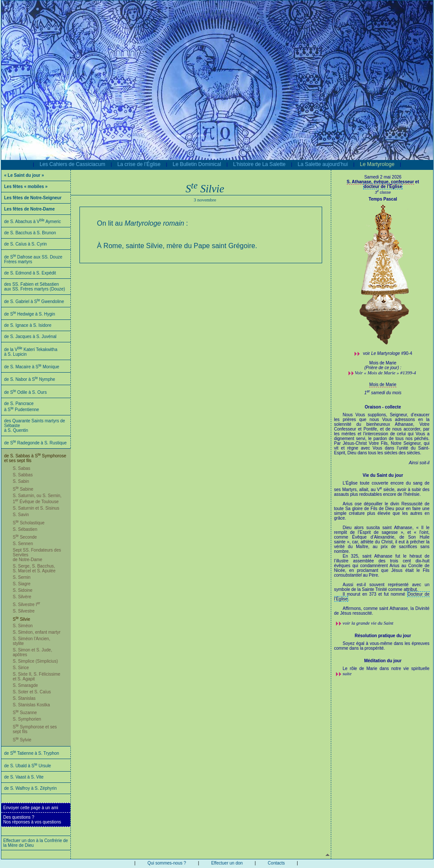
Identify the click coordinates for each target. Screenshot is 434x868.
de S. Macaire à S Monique (32, 367)
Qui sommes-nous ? (166, 863)
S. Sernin (22, 577)
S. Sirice (21, 668)
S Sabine (23, 489)
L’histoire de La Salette (259, 164)
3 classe (383, 192)
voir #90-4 (388, 353)
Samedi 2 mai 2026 (383, 177)
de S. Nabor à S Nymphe (30, 379)
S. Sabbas (23, 475)
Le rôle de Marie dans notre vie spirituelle (386, 669)
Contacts (276, 863)
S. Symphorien (27, 719)
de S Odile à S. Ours (26, 392)
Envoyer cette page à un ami (31, 808)
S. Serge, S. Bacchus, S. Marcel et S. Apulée (34, 568)
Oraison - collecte (383, 407)
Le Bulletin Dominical (197, 164)
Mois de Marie (383, 385)
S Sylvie (22, 740)
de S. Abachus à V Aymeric (33, 222)
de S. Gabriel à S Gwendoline (34, 302)
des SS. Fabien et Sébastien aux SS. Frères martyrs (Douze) (35, 287)
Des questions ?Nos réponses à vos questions (32, 820)
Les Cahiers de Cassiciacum (73, 164)
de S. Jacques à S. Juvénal (30, 337)
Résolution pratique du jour (383, 636)
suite (347, 673)
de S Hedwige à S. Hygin (30, 314)
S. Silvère (22, 597)
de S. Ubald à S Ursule (28, 766)
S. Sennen (23, 544)
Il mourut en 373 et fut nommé (375, 594)
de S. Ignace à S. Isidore (28, 325)
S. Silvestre (24, 611)
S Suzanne (25, 713)
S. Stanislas (24, 698)
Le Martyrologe (377, 164)
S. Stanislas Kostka (32, 705)
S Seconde (25, 537)
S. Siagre (22, 584)
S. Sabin (21, 481)
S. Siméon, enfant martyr (37, 632)
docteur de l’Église (383, 187)
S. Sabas (22, 468)
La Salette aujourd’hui (323, 164)
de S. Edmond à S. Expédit (30, 273)
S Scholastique (29, 523)
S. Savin (21, 515)
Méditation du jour (383, 661)
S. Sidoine (23, 590)
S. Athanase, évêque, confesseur (380, 182)
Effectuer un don (227, 863)
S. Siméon (23, 626)
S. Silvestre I (27, 605)
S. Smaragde (25, 685)
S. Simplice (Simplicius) (35, 661)
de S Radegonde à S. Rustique (36, 443)
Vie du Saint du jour (383, 475)
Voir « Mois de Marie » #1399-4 (386, 373)
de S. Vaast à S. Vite (24, 777)
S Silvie (22, 619)
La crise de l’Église (139, 164)
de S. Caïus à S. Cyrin (26, 244)
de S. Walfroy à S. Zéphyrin (31, 788)
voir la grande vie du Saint (368, 623)
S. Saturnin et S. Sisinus (36, 508)
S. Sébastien (25, 529)
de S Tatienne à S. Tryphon (32, 753)
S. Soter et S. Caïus (32, 692)
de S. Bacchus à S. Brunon (30, 233)
